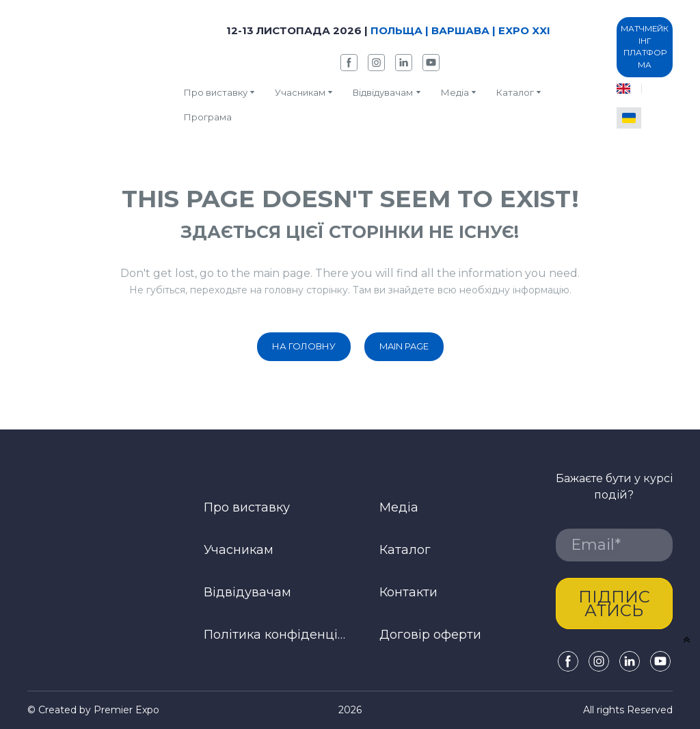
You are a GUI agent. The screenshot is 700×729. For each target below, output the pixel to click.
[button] (349, 63)
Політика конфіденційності (276, 635)
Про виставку (216, 92)
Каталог (405, 550)
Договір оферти (430, 635)
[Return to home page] (95, 72)
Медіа (455, 92)
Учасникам (300, 92)
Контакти (408, 592)
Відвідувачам (383, 92)
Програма (208, 117)
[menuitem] (623, 89)
